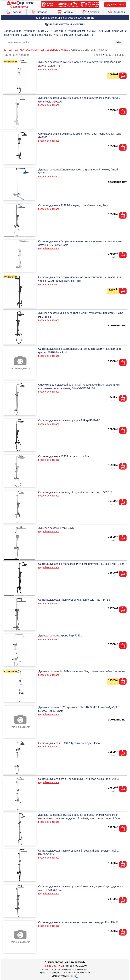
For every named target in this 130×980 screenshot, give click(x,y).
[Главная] (20, 3)
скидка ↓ (120, 55)
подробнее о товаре (49, 69)
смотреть (89, 18)
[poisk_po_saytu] (58, 42)
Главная (14, 11)
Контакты (116, 11)
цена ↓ (109, 55)
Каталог (39, 11)
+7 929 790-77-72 (54, 966)
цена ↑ (98, 55)
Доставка (91, 11)
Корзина (65, 11)
